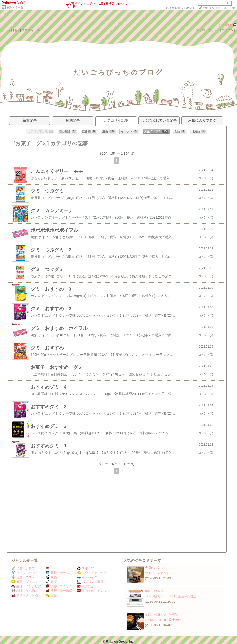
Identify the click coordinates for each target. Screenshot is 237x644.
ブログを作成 (212, 8)
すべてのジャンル (92, 591)
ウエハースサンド (157, 573)
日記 (16, 30)
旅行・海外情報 (59, 591)
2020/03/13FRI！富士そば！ (165, 620)
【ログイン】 (228, 30)
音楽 (51, 582)
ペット (53, 568)
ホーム (6, 30)
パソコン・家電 (90, 582)
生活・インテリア (26, 586)
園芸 (51, 595)
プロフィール (31, 30)
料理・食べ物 (15, 8)
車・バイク (87, 577)
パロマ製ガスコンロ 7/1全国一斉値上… (172, 596)
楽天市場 (229, 8)
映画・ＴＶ (56, 577)
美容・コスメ (23, 577)
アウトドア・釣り (92, 573)
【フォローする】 (205, 30)
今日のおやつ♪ (155, 568)
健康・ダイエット (26, 582)
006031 (225, 25)
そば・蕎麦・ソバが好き (162, 614)
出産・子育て (23, 568)
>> (180, 8)
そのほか (86, 586)
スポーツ (86, 568)
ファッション (23, 573)
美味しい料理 (154, 591)
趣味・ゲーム (57, 573)
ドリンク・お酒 (25, 595)
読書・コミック (59, 586)
